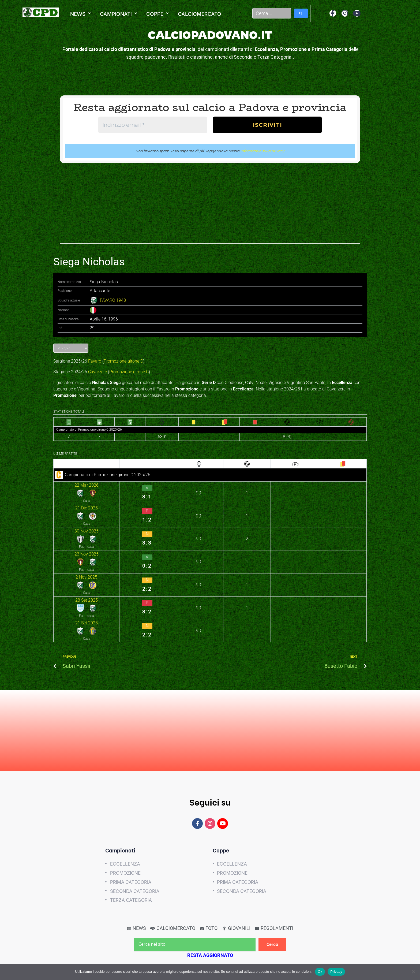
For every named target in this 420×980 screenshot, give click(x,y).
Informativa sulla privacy (262, 151)
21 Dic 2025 (67, 494)
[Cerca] (273, 854)
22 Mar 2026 (68, 484)
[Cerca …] (272, 13)
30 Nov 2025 (68, 505)
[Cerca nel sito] (195, 854)
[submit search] (301, 13)
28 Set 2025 (67, 536)
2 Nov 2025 (67, 526)
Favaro (95, 361)
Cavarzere (97, 372)
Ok (320, 972)
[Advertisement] (210, 206)
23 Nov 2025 (68, 515)
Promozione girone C (123, 361)
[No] (413, 972)
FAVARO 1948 (113, 300)
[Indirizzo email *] (153, 125)
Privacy (336, 972)
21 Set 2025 (67, 547)
